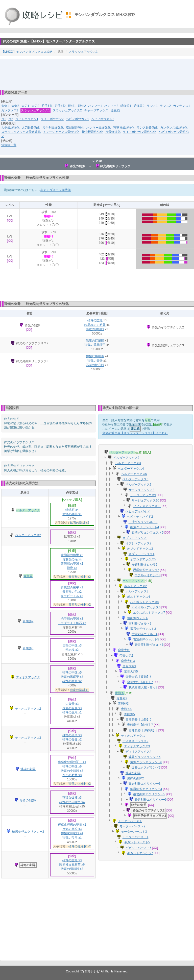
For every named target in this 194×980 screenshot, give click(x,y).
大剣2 (15, 106)
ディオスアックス (28, 677)
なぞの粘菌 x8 (72, 775)
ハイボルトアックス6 (146, 607)
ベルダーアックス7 (139, 485)
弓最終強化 (113, 132)
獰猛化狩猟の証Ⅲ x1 (72, 825)
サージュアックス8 (142, 490)
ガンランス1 (181, 106)
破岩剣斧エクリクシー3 (28, 832)
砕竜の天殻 (95, 361)
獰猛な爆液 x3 (72, 798)
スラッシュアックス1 (83, 52)
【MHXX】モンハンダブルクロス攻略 (27, 52)
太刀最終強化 (31, 128)
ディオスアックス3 (28, 738)
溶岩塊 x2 (72, 650)
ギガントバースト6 (139, 848)
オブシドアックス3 (140, 549)
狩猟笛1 (126, 106)
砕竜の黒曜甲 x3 (72, 677)
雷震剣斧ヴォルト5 (146, 639)
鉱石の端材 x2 (80, 523)
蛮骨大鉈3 (128, 661)
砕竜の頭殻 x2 (72, 681)
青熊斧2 (28, 621)
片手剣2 (60, 106)
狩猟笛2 (139, 106)
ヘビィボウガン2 (103, 119)
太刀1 (25, 106)
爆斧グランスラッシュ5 (145, 757)
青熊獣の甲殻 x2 (72, 564)
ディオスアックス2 (28, 709)
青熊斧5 (129, 714)
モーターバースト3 (134, 832)
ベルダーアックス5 (134, 474)
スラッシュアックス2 (67, 110)
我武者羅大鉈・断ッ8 (143, 687)
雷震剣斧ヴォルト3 (143, 629)
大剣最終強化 (10, 128)
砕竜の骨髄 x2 (72, 739)
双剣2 (82, 106)
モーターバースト (130, 821)
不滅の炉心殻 (95, 365)
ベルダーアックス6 (136, 479)
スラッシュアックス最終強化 (21, 132)
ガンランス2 (10, 110)
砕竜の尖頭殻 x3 (72, 771)
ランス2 (165, 106)
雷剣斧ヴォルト (138, 618)
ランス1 (152, 106)
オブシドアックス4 (142, 554)
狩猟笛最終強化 (124, 128)
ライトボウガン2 (52, 119)
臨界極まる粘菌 (95, 325)
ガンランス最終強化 (174, 128)
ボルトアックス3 (137, 591)
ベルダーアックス (28, 510)
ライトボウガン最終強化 (139, 132)
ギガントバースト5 (137, 842)
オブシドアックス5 (143, 559)
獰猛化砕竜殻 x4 (72, 833)
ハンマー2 (111, 106)
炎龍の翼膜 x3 (72, 708)
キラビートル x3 (72, 596)
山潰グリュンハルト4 (145, 527)
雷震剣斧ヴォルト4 (145, 634)
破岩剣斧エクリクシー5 (149, 794)
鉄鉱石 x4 (72, 510)
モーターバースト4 (136, 837)
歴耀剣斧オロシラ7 (146, 570)
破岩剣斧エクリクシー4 (146, 789)
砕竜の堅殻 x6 (72, 767)
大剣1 (5, 106)
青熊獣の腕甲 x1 (72, 587)
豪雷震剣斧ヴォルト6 (149, 645)
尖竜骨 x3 (72, 704)
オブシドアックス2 (139, 543)
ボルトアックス (133, 581)
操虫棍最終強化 (92, 132)
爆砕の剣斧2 (28, 800)
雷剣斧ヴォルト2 (140, 624)
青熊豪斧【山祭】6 (139, 720)
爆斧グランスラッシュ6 (146, 762)
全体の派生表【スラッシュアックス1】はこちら (135, 433)
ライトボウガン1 (27, 119)
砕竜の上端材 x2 (80, 784)
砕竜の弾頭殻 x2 (72, 869)
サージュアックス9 (143, 495)
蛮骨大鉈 (124, 650)
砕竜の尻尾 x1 (72, 712)
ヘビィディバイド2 (140, 517)
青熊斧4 (126, 709)
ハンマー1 (95, 106)
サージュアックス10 (145, 500)
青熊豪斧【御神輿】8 (143, 730)
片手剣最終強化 (53, 128)
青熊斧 (28, 576)
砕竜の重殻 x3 (72, 860)
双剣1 (72, 106)
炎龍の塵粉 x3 (72, 829)
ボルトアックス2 (136, 586)
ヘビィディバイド (138, 511)
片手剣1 (47, 106)
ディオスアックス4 (139, 752)
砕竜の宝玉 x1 (72, 838)
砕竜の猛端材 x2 (80, 846)
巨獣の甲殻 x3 (72, 646)
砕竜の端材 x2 (80, 690)
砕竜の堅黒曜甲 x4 (72, 802)
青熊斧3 (28, 648)
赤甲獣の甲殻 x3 (72, 619)
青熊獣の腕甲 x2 (72, 555)
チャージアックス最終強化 (61, 132)
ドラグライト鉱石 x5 (72, 623)
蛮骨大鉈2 (126, 656)
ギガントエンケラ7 (140, 853)
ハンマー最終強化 (99, 128)
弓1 (4, 119)
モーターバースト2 (132, 826)
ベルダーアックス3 (128, 463)
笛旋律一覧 (9, 145)
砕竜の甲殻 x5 (72, 673)
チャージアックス (96, 110)
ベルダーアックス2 (28, 535)
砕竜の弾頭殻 (95, 329)
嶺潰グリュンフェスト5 (148, 533)
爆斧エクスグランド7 (146, 768)
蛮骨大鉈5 (131, 672)
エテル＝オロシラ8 (148, 575)
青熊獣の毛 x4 (72, 559)
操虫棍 (115, 110)
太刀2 (35, 106)
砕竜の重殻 (95, 320)
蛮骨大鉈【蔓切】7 (140, 682)
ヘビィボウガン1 (77, 119)
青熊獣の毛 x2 (72, 592)
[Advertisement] (97, 74)
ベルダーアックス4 (131, 469)
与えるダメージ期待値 (56, 190)
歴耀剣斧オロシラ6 (145, 565)
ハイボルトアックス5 (145, 602)
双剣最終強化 (75, 128)
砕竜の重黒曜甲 (95, 345)
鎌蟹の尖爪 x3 (72, 735)
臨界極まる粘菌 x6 (72, 865)
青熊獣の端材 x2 (80, 577)
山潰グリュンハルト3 (143, 522)
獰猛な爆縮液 (95, 356)
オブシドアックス (135, 538)
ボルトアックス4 (139, 597)
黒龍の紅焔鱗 (95, 341)
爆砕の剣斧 (28, 769)
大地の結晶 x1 (72, 514)
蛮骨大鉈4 (129, 666)
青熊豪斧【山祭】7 (140, 725)
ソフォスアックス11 (147, 506)
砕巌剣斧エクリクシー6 (151, 800)
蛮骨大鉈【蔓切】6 (139, 677)
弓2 (11, 119)
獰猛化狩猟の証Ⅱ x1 (72, 762)
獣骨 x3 (72, 568)
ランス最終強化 (147, 128)
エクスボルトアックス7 (149, 613)
